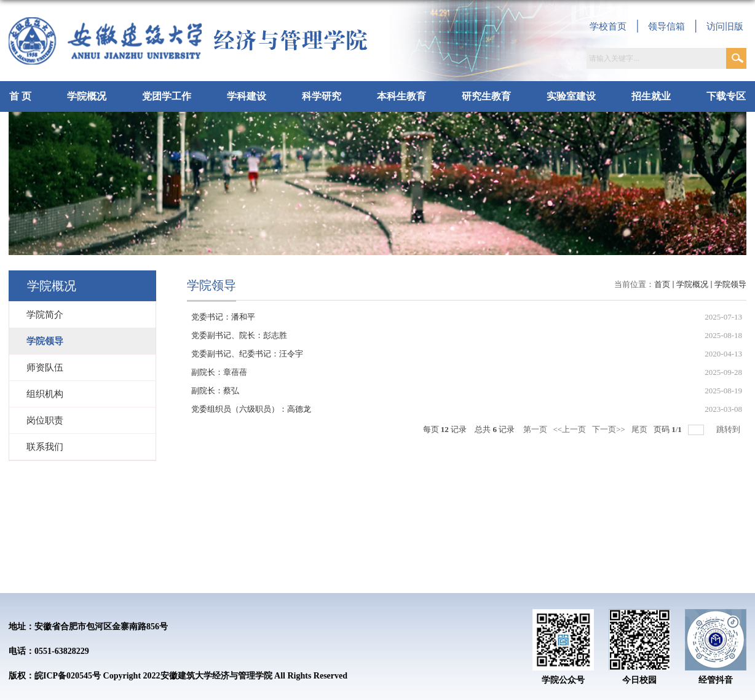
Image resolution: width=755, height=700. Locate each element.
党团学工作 (167, 96)
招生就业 (651, 96)
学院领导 (730, 284)
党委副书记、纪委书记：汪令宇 (247, 354)
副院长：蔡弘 (215, 391)
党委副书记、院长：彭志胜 (239, 335)
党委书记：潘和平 (223, 317)
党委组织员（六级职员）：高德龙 (251, 409)
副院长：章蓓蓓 (219, 372)
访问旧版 (725, 26)
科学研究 (322, 96)
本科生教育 (401, 96)
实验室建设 (571, 96)
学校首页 (608, 26)
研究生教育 (486, 96)
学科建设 (247, 96)
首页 (662, 284)
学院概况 (87, 96)
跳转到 (729, 429)
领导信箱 (666, 26)
